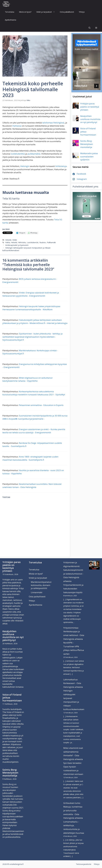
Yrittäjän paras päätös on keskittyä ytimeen (12, 566)
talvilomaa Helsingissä (53, 123)
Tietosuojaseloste (84, 864)
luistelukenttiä (18, 154)
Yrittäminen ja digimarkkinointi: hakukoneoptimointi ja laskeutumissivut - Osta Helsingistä (73, 570)
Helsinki (8, 240)
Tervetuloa (10, 12)
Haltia (8, 242)
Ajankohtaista (10, 20)
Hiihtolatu (22, 242)
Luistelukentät (33, 242)
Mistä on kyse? (25, 12)
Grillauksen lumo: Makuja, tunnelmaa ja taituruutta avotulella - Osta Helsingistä (73, 810)
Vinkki (15, 240)
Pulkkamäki (51, 242)
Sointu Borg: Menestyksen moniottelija (10, 773)
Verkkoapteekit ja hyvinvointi (17, 245)
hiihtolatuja (61, 166)
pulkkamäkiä (34, 154)
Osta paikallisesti (67, 12)
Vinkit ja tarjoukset (47, 12)
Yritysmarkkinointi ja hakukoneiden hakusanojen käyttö (73, 589)
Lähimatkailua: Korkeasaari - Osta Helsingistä (72, 683)
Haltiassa (17, 126)
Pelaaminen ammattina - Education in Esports (41, 405)
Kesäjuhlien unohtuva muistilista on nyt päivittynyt (13, 636)
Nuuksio (43, 242)
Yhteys (82, 12)
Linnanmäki (37, 592)
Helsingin (25, 166)
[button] (96, 28)
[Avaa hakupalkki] (89, 28)
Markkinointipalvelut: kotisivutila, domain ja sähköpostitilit (41, 585)
